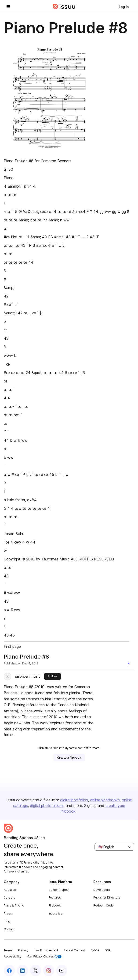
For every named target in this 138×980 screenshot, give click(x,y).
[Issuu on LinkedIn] (22, 971)
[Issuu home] (64, 7)
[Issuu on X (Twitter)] (36, 971)
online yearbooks (105, 800)
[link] (124, 7)
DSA (108, 950)
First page (12, 646)
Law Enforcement (46, 950)
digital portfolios (74, 800)
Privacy (23, 950)
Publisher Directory (107, 897)
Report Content (74, 950)
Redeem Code (103, 905)
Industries (55, 913)
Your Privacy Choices (44, 957)
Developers (102, 890)
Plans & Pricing (14, 905)
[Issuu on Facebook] (9, 971)
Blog (7, 921)
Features (55, 897)
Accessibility (13, 956)
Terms (8, 950)
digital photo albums (47, 806)
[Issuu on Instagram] (49, 971)
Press (8, 913)
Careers (9, 897)
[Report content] (130, 664)
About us (10, 890)
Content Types (58, 890)
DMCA (95, 950)
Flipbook (54, 905)
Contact (9, 929)
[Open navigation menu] (8, 7)
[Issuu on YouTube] (62, 971)
